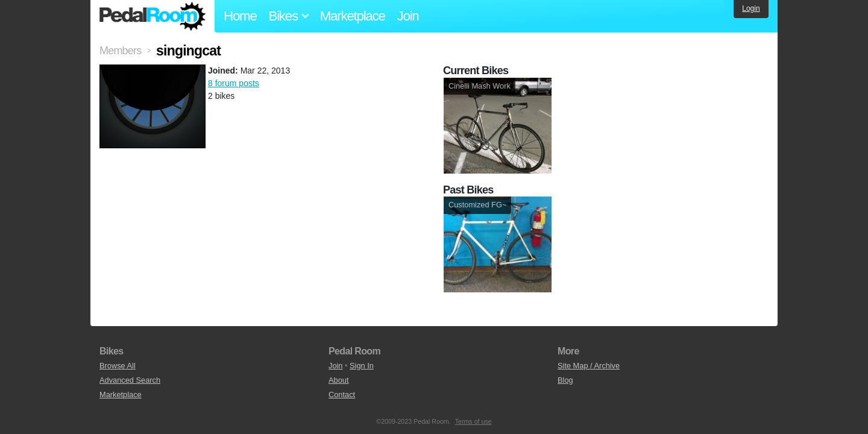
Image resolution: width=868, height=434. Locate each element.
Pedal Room (153, 16)
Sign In (362, 366)
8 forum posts (234, 83)
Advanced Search (130, 380)
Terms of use (473, 421)
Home (240, 16)
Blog (565, 380)
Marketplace (353, 16)
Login (751, 8)
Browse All (118, 366)
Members (120, 51)
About (338, 380)
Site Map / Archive (589, 366)
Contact (342, 395)
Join (408, 16)
